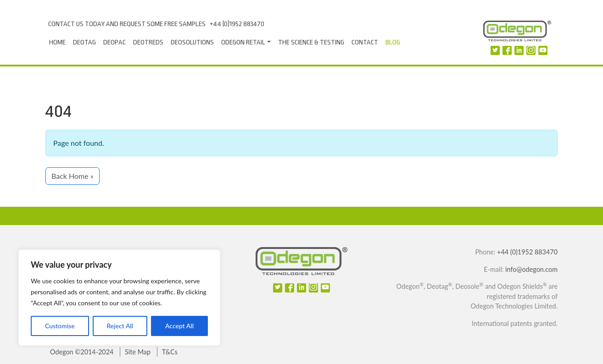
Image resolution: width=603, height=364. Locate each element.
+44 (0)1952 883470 (237, 24)
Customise (60, 326)
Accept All (179, 326)
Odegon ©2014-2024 (82, 352)
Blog (393, 42)
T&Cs (170, 352)
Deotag (84, 42)
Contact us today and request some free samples (127, 24)
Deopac (114, 42)
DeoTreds (148, 42)
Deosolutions (192, 42)
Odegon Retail (243, 42)
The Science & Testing (311, 42)
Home (57, 42)
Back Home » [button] (73, 176)
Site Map (138, 352)
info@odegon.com (531, 269)
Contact (365, 42)
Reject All (120, 326)
